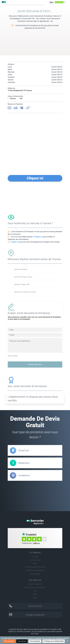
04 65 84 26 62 (35, 606)
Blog (35, 598)
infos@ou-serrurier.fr (35, 615)
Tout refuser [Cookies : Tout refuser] (22, 641)
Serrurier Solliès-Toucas (23, 277)
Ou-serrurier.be (35, 574)
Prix (35, 591)
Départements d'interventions (35, 588)
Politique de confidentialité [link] (54, 641)
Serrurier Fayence (21, 269)
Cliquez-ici (38, 237)
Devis (35, 594)
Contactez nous (35, 560)
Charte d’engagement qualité (35, 567)
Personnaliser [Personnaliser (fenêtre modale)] (35, 641)
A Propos (35, 557)
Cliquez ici (35, 178)
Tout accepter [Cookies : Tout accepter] (9, 641)
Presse (35, 564)
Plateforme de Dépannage (35, 570)
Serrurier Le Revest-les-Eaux (25, 292)
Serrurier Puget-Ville (22, 284)
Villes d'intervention (35, 584)
